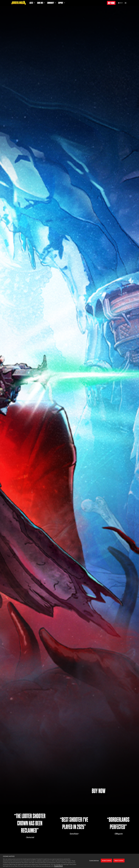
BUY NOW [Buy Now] (111, 3)
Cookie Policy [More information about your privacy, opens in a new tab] (58, 866)
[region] (69, 861)
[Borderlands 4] (19, 3)
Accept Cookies (106, 860)
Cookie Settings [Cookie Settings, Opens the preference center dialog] (94, 860)
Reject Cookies (119, 860)
